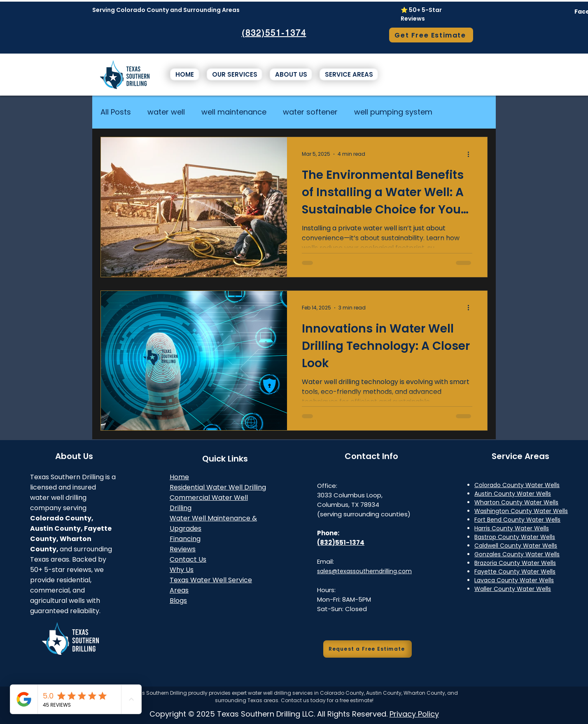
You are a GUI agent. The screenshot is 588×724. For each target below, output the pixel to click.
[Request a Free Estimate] (367, 649)
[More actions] (471, 154)
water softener (310, 112)
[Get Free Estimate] (431, 35)
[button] (234, 74)
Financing (185, 539)
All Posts (116, 112)
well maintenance (234, 112)
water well (166, 112)
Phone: (328, 533)
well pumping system (393, 112)
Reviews (183, 549)
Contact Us (188, 559)
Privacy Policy (414, 714)
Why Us (182, 570)
